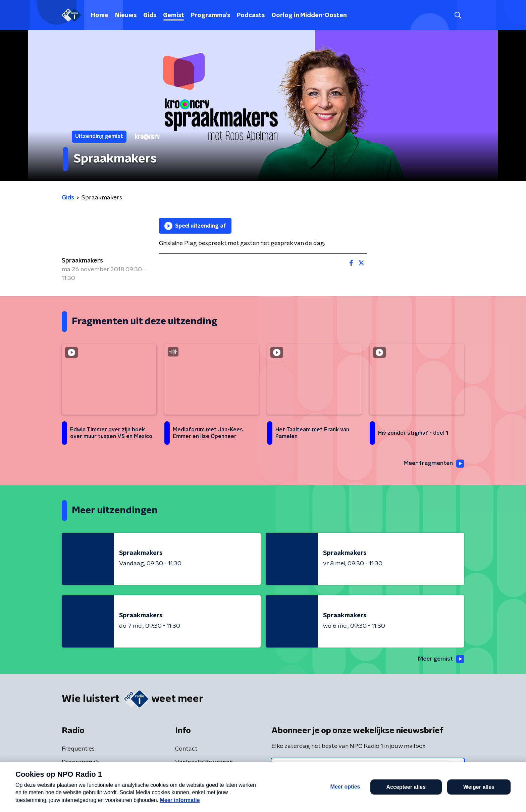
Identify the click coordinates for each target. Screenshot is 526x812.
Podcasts (251, 15)
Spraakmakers (82, 261)
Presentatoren (82, 776)
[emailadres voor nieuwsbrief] (368, 768)
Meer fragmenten (433, 464)
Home (100, 15)
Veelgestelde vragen (204, 763)
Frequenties (78, 749)
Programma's (211, 15)
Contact (186, 749)
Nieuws (126, 15)
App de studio (195, 776)
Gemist (174, 15)
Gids (150, 15)
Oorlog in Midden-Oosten (309, 15)
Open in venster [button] (496, 798)
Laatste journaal (424, 798)
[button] (239, 798)
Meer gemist (440, 659)
